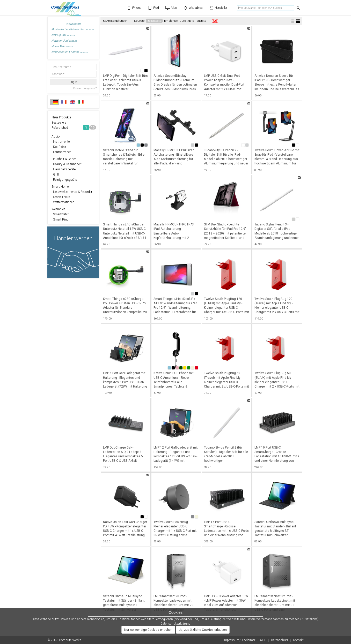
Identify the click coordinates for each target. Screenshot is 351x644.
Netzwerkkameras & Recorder (72, 192)
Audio (56, 137)
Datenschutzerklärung (175, 624)
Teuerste (201, 21)
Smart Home (60, 187)
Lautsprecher (61, 152)
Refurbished (74, 127)
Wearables (58, 209)
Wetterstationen (63, 202)
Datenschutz (280, 640)
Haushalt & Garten (64, 159)
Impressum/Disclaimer (239, 640)
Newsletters (74, 24)
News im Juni (64, 41)
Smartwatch (61, 214)
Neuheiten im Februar (70, 52)
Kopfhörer (59, 147)
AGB (263, 640)
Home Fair (62, 46)
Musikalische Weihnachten (73, 29)
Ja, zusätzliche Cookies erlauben (203, 630)
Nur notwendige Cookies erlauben (148, 630)
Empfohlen (171, 21)
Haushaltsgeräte (64, 169)
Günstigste (187, 21)
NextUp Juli (63, 35)
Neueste (139, 21)
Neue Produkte (61, 117)
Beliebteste (154, 21)
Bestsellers (59, 123)
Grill (55, 175)
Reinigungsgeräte (64, 180)
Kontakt (298, 640)
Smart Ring (60, 219)
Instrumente (61, 142)
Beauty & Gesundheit (67, 164)
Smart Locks (61, 197)
